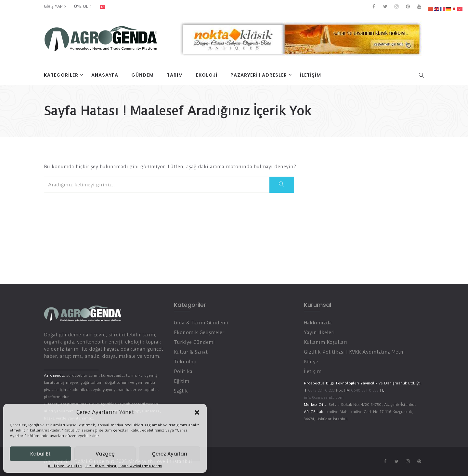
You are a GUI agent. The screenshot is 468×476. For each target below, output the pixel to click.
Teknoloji (185, 362)
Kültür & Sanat (191, 352)
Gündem (143, 75)
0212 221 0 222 (321, 390)
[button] (197, 412)
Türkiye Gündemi (194, 342)
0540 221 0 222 (364, 390)
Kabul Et (40, 454)
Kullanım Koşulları (65, 466)
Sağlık (181, 391)
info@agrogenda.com (324, 397)
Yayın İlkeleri (319, 332)
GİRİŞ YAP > (55, 6)
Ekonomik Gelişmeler (199, 332)
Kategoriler (61, 75)
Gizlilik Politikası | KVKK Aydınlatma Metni (124, 466)
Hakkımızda (318, 323)
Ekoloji (207, 75)
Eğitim (182, 381)
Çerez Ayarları (169, 454)
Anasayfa (105, 75)
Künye (311, 362)
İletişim (311, 75)
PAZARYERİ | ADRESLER (259, 75)
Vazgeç (105, 454)
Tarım (175, 75)
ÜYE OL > (83, 6)
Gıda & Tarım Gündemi (201, 323)
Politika (183, 371)
